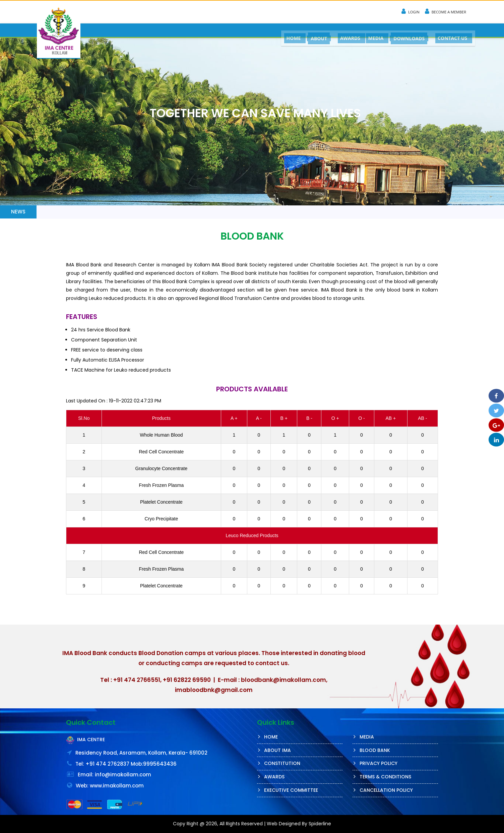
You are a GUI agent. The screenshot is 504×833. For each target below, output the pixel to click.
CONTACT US (452, 30)
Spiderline (320, 824)
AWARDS (346, 30)
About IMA (277, 750)
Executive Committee (291, 790)
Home (271, 737)
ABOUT (314, 31)
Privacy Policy (379, 763)
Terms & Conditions (385, 777)
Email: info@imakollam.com (114, 775)
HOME (288, 30)
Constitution (282, 763)
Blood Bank (375, 750)
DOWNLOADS (408, 31)
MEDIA (374, 30)
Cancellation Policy (386, 790)
